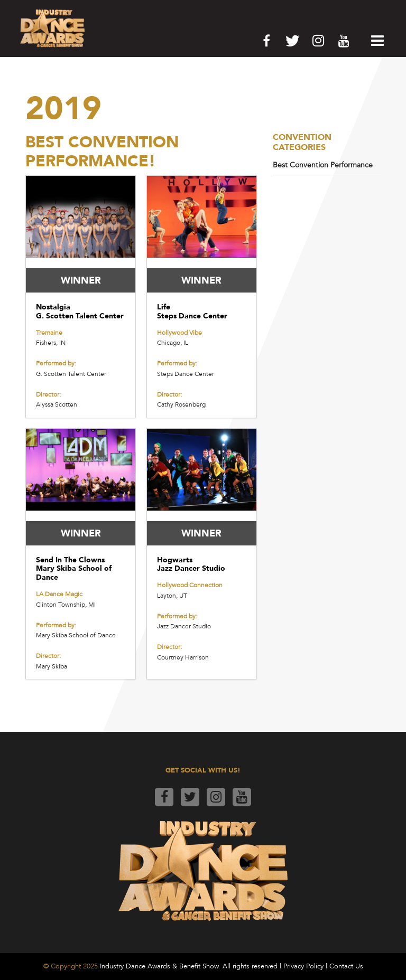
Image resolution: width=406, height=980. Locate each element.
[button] (375, 41)
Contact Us (346, 966)
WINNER (81, 280)
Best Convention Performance (323, 165)
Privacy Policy (303, 966)
